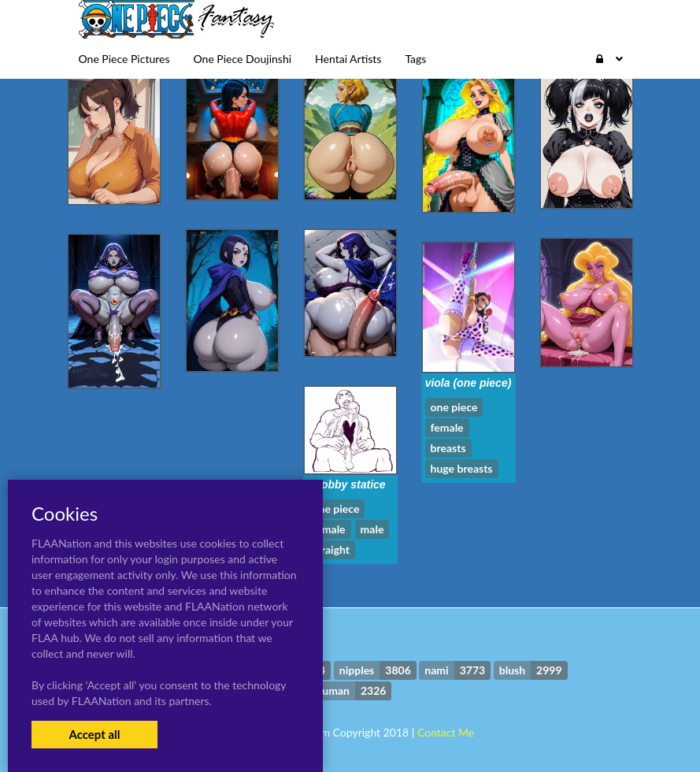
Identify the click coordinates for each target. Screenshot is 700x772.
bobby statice (350, 484)
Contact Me (446, 732)
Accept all (94, 734)
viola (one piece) (469, 383)
